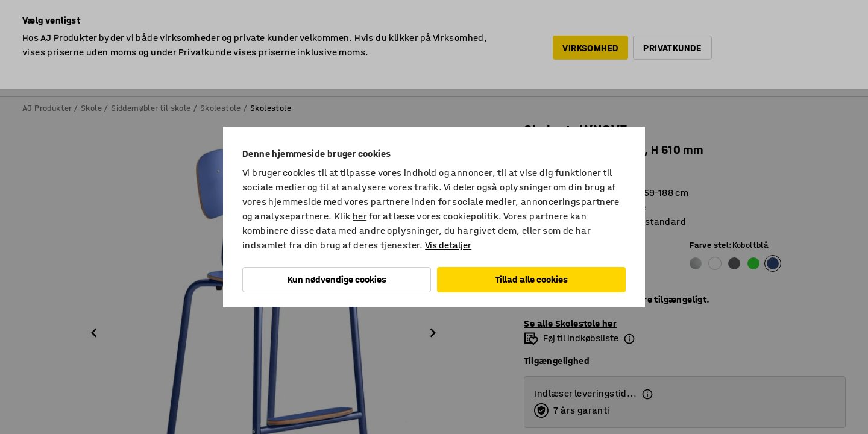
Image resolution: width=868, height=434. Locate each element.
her (360, 216)
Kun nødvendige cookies (337, 279)
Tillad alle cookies (532, 279)
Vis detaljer (448, 245)
